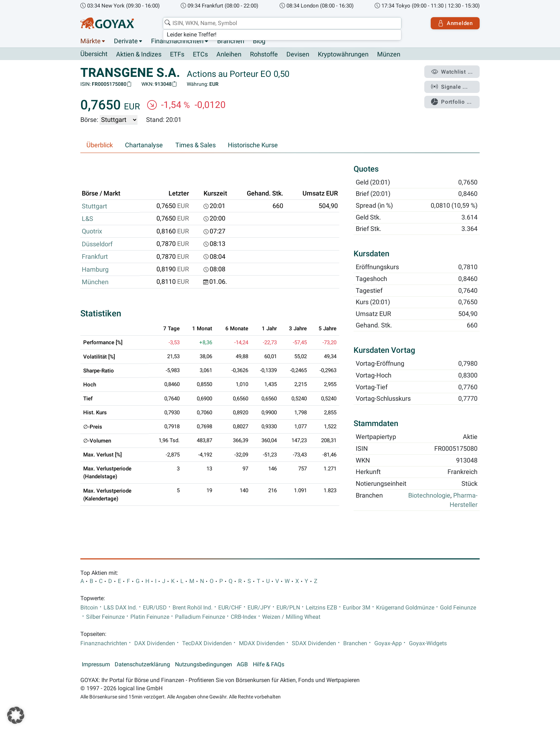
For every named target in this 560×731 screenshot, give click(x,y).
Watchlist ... (452, 72)
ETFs (177, 54)
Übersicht (94, 54)
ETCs (200, 54)
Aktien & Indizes (139, 54)
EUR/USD (155, 608)
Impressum (96, 665)
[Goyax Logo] (107, 23)
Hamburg (95, 270)
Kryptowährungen (343, 54)
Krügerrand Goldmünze (405, 608)
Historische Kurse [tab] (253, 145)
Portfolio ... (451, 102)
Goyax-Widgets (428, 643)
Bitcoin (89, 608)
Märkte (91, 41)
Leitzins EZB (321, 608)
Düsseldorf (97, 244)
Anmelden (455, 23)
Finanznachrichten (177, 41)
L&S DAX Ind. (120, 608)
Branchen (231, 41)
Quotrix (92, 231)
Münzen (389, 54)
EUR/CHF (230, 608)
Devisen (298, 54)
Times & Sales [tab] (196, 145)
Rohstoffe (264, 54)
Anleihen (229, 54)
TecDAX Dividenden (207, 643)
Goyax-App (388, 643)
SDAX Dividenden (314, 643)
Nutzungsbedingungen (204, 665)
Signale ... (449, 87)
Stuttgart (94, 206)
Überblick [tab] (100, 145)
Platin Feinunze (150, 617)
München (95, 282)
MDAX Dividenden (262, 643)
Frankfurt (95, 257)
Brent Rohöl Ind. (192, 608)
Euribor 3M (357, 608)
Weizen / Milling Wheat (291, 617)
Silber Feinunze (105, 617)
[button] (16, 715)
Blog (259, 41)
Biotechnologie (429, 495)
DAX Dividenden (155, 643)
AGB (242, 665)
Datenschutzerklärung (142, 665)
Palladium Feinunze (200, 617)
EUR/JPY (259, 608)
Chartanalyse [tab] (144, 145)
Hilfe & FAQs (269, 665)
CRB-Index (244, 617)
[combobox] (282, 23)
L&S (87, 219)
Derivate (126, 41)
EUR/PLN (288, 608)
